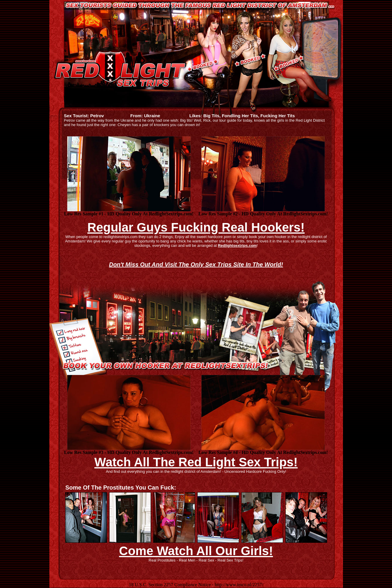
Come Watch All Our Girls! (196, 551)
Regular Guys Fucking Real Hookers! (196, 227)
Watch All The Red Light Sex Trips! (196, 462)
